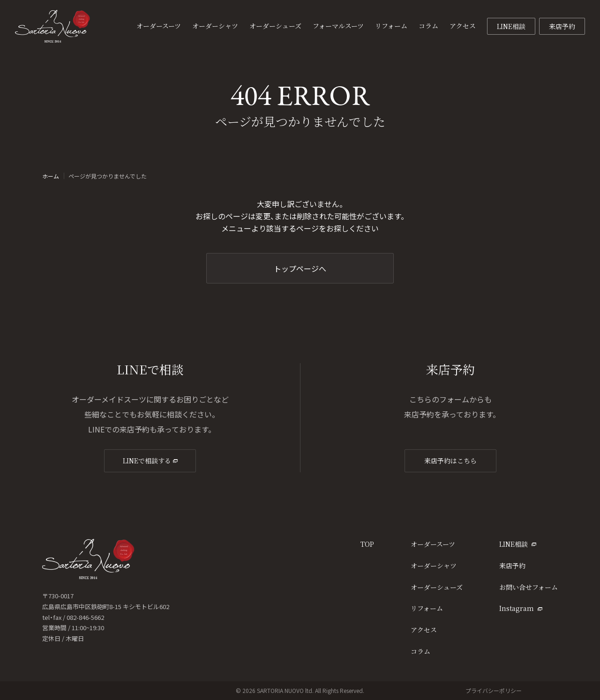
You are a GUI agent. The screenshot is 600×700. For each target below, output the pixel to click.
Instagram (521, 608)
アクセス (424, 630)
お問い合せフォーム (529, 587)
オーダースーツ (433, 544)
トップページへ (300, 268)
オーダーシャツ (434, 566)
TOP (367, 544)
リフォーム (427, 608)
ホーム (51, 176)
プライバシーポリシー (494, 690)
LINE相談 (511, 26)
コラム (420, 651)
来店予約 (562, 26)
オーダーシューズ (437, 587)
